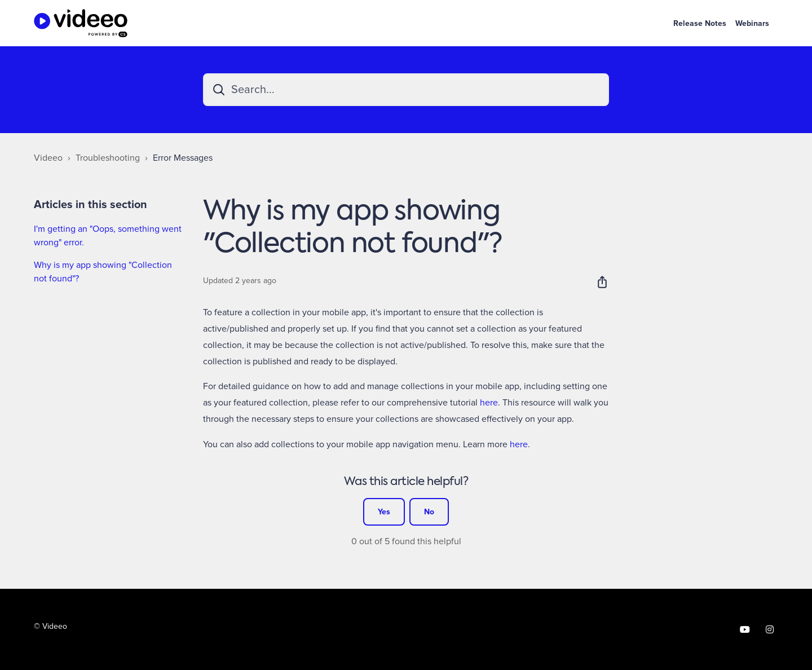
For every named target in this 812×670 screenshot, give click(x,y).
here (489, 403)
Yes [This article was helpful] (384, 512)
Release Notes (700, 23)
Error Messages (183, 158)
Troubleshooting (108, 158)
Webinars (752, 23)
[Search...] (406, 90)
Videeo (48, 158)
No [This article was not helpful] (429, 512)
